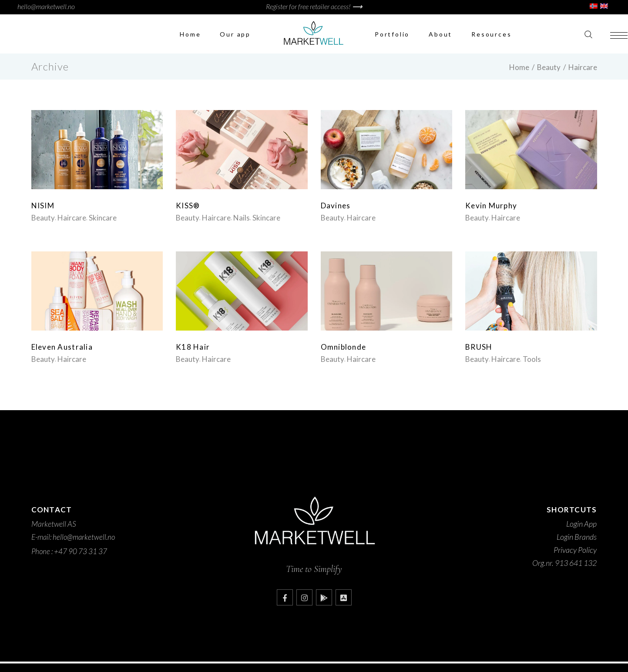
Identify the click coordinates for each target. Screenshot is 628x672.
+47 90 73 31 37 (81, 551)
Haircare (72, 218)
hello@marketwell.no (46, 6)
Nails (242, 218)
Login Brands (577, 537)
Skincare (103, 218)
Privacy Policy (575, 550)
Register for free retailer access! (314, 6)
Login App (581, 524)
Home (519, 67)
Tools (532, 359)
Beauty (549, 67)
